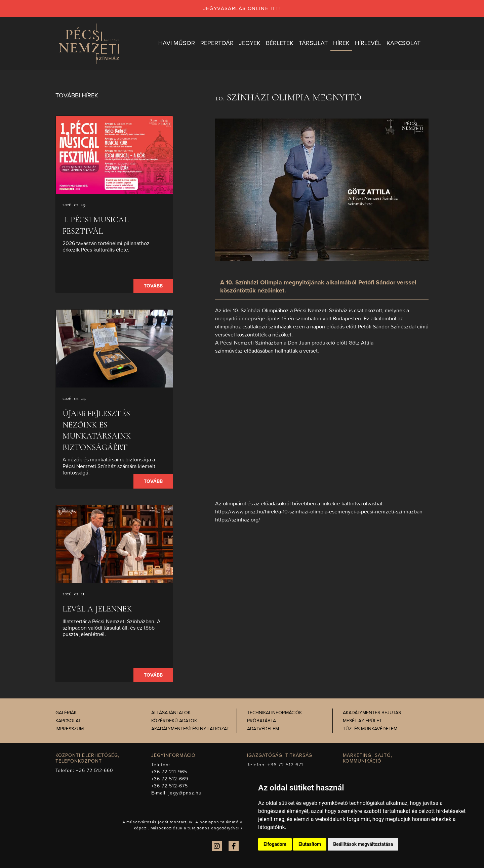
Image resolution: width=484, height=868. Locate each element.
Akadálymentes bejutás (372, 713)
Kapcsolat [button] (404, 43)
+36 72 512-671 (285, 765)
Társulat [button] (313, 43)
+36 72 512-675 (170, 786)
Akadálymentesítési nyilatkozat (190, 729)
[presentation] (114, 155)
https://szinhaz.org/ (238, 520)
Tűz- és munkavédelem (370, 729)
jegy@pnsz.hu (185, 793)
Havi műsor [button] (177, 43)
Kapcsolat (68, 721)
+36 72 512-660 (95, 770)
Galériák (66, 713)
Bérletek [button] (280, 43)
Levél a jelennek (97, 609)
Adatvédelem (263, 729)
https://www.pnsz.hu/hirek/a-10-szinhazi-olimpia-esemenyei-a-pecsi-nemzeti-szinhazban (319, 512)
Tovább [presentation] (153, 286)
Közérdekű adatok (174, 721)
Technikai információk (274, 713)
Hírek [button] (341, 43)
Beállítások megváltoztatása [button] (363, 844)
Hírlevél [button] (368, 43)
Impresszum (70, 729)
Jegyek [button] (250, 43)
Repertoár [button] (217, 43)
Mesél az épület (362, 721)
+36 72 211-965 (169, 772)
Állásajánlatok (171, 713)
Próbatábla (261, 721)
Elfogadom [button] (275, 844)
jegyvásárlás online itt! (242, 8)
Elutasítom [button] (310, 844)
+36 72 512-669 (170, 779)
